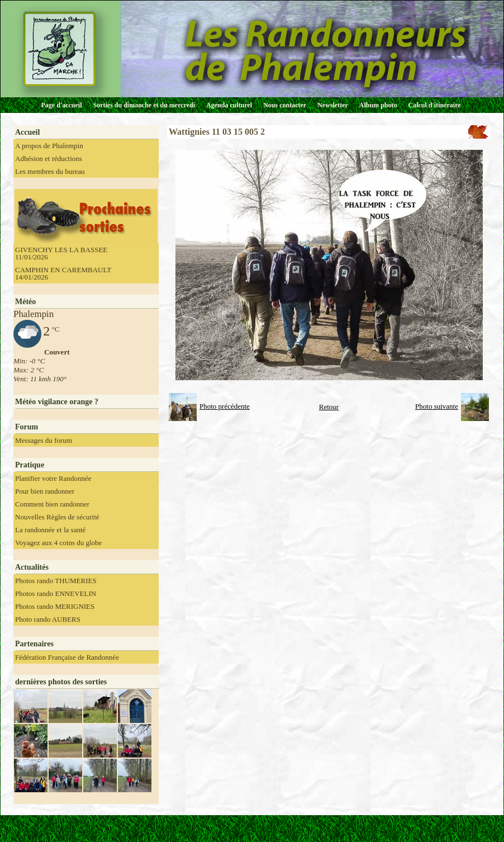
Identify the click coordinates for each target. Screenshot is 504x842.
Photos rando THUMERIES (56, 581)
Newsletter (333, 105)
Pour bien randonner (45, 491)
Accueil (27, 132)
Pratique (30, 465)
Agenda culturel (229, 105)
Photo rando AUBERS (48, 619)
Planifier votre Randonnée (53, 478)
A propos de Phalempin (49, 146)
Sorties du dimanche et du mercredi (144, 105)
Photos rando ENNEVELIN (56, 593)
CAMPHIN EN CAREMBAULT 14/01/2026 (63, 273)
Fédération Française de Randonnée (67, 657)
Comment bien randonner (52, 504)
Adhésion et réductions (49, 159)
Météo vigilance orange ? (57, 402)
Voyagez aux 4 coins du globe (58, 543)
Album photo (378, 105)
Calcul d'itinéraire (434, 105)
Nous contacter (285, 105)
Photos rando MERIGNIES (55, 606)
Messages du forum (44, 440)
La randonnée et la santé (50, 530)
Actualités (32, 567)
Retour (329, 407)
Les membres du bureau (50, 171)
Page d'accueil (62, 105)
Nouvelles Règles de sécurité (57, 517)
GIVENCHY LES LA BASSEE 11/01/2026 (61, 253)
